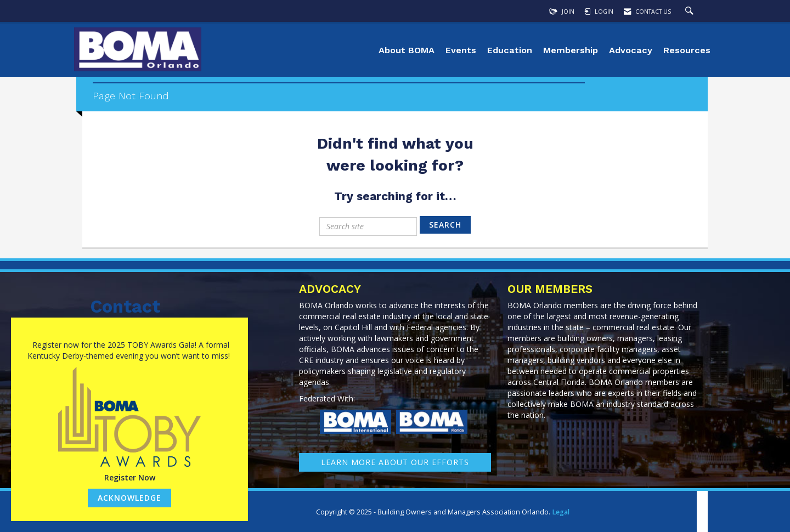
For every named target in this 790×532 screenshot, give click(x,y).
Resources (687, 50)
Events (461, 50)
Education (510, 50)
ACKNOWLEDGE (129, 498)
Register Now (130, 477)
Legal (561, 512)
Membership (571, 50)
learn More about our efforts (395, 462)
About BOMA (407, 50)
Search (445, 225)
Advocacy (631, 50)
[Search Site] (691, 12)
